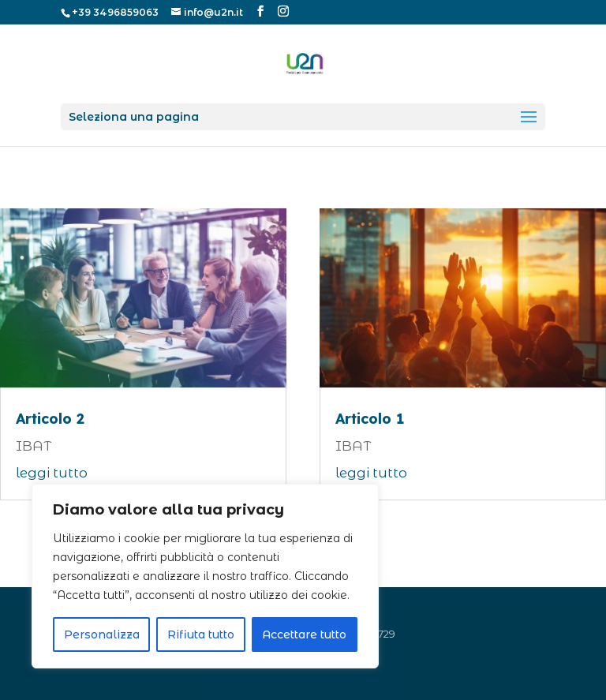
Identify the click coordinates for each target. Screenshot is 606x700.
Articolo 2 (50, 419)
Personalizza (102, 634)
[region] (205, 576)
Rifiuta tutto (201, 634)
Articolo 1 (370, 419)
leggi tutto (52, 473)
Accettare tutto (304, 634)
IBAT (34, 446)
